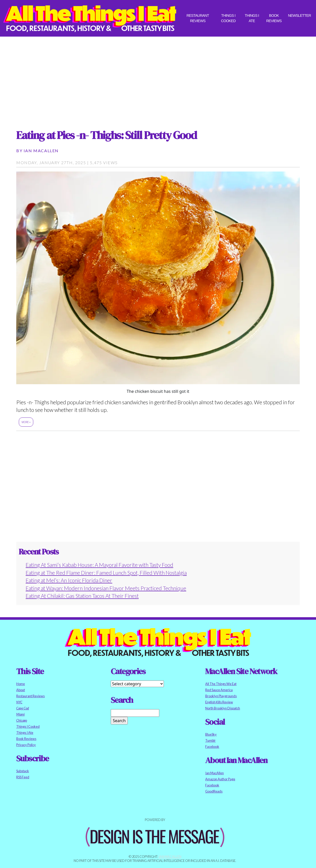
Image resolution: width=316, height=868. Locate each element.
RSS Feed (23, 777)
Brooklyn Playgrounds (221, 696)
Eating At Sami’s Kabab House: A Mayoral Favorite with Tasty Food (99, 565)
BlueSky (211, 734)
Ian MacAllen (41, 151)
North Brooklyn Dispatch (223, 708)
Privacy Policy (26, 745)
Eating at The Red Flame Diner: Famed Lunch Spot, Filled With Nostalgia (106, 573)
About (21, 690)
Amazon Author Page (220, 779)
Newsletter (299, 15)
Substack (23, 771)
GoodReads (214, 791)
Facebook (212, 747)
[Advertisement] (158, 78)
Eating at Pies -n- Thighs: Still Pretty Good (107, 135)
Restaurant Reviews (198, 18)
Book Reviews (274, 18)
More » (26, 422)
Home (21, 684)
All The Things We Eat (221, 684)
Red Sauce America (219, 690)
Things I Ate (252, 18)
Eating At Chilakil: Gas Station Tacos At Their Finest (82, 596)
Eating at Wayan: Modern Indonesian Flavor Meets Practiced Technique (106, 588)
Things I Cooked (228, 18)
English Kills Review (219, 702)
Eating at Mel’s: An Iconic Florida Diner (69, 580)
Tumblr (210, 740)
